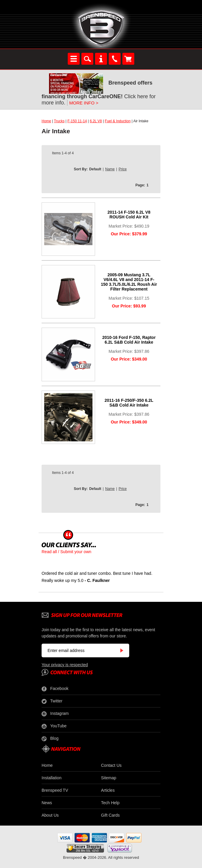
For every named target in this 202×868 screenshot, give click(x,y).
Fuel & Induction (118, 121)
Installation (52, 778)
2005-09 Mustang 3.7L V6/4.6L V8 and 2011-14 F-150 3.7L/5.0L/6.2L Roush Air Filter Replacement (129, 282)
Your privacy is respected (65, 665)
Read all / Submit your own (66, 552)
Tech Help (110, 803)
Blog (50, 739)
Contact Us (111, 765)
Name (110, 169)
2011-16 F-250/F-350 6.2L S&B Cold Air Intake (129, 403)
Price (123, 169)
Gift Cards (110, 815)
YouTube (54, 726)
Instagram (55, 714)
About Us (50, 815)
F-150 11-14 (77, 121)
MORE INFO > (84, 103)
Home (46, 121)
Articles (108, 790)
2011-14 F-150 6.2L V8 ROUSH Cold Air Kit (129, 215)
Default (95, 169)
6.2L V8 (96, 121)
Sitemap (109, 778)
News (47, 803)
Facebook (55, 689)
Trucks (59, 121)
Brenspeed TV (55, 790)
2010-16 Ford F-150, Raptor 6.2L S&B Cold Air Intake (129, 340)
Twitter (52, 701)
